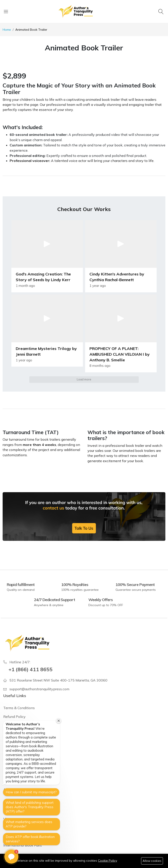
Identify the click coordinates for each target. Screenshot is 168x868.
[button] (47, 256)
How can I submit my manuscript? (31, 792)
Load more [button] (84, 379)
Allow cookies (152, 861)
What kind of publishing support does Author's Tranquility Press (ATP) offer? (30, 807)
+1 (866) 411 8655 (31, 669)
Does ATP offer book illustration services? (30, 839)
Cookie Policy (108, 861)
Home (7, 30)
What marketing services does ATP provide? (29, 824)
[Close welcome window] (59, 721)
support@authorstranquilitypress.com (39, 689)
